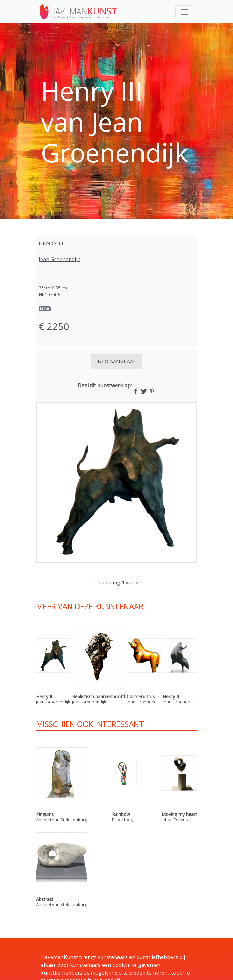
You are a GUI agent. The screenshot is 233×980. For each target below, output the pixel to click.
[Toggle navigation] (184, 12)
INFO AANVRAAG (116, 362)
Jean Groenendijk (59, 259)
